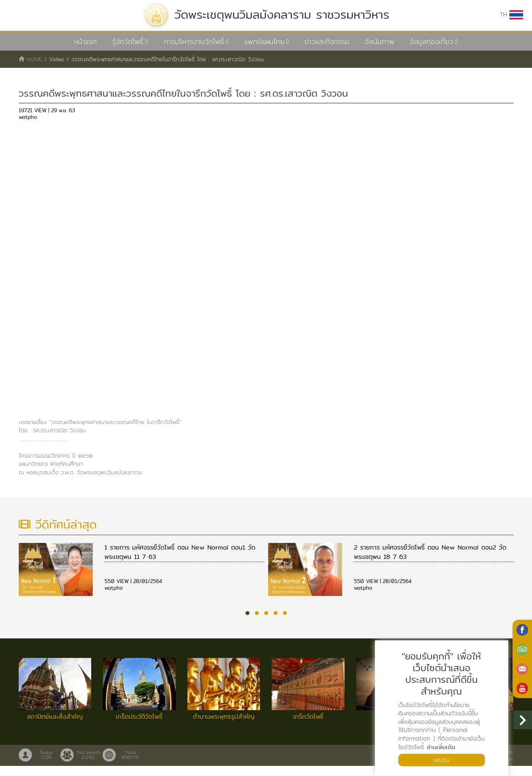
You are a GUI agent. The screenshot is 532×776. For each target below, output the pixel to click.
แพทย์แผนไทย (264, 42)
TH (511, 15)
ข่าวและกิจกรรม (327, 42)
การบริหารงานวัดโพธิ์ (194, 42)
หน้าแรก (85, 42)
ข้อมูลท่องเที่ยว (432, 42)
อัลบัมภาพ (380, 42)
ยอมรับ (442, 759)
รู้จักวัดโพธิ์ (128, 42)
